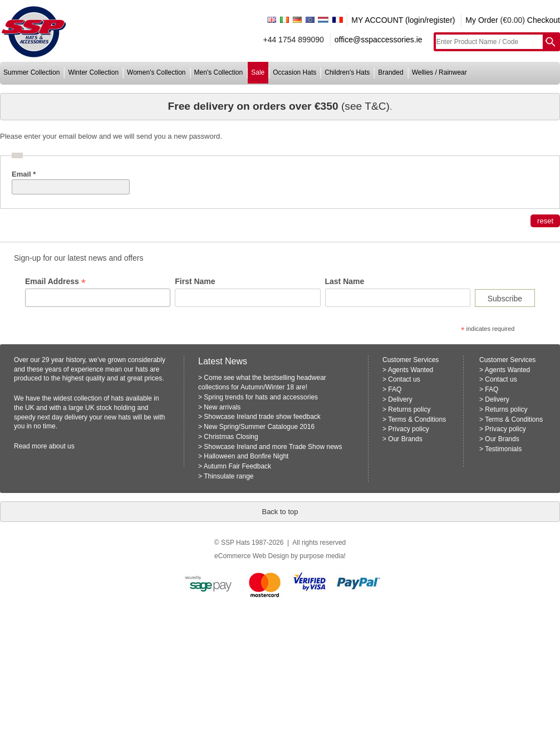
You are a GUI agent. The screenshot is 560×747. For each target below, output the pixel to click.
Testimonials (503, 449)
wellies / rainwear (439, 72)
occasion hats (294, 72)
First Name (195, 281)
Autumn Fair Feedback (237, 466)
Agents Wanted (411, 370)
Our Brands (405, 439)
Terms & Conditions (417, 419)
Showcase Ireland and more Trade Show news (273, 447)
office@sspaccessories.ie (379, 40)
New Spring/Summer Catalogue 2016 (259, 427)
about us (62, 446)
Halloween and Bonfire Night (246, 456)
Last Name (345, 281)
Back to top (280, 512)
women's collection (156, 72)
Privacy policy (408, 429)
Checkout (544, 20)
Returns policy (409, 409)
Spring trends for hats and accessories (261, 397)
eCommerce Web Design (252, 556)
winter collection (93, 72)
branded (390, 72)
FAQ (395, 389)
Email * (24, 174)
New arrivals (222, 407)
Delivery (400, 399)
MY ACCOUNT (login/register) (403, 20)
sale (258, 72)
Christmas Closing (231, 437)
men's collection (219, 72)
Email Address (55, 282)
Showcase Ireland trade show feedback (262, 417)
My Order (482, 20)
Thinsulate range (229, 476)
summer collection (31, 72)
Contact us (404, 379)
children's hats (347, 72)
